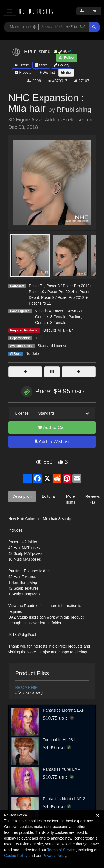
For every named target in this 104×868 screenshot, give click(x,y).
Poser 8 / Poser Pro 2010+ (69, 286)
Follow (67, 58)
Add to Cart (52, 428)
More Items (71, 499)
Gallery (61, 65)
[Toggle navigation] (9, 11)
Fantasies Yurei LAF (61, 769)
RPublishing (74, 110)
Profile (22, 65)
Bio (66, 72)
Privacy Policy (54, 856)
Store (41, 65)
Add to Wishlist (52, 442)
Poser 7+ (36, 286)
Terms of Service (61, 850)
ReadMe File (26, 687)
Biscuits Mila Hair (58, 330)
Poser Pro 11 (40, 303)
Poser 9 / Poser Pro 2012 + (64, 297)
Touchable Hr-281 (59, 740)
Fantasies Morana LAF (64, 710)
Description (22, 496)
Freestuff (24, 72)
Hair (38, 338)
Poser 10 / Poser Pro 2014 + (53, 292)
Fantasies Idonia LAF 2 (64, 799)
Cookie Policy (16, 856)
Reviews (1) (93, 499)
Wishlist (47, 72)
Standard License (52, 346)
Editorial (49, 496)
